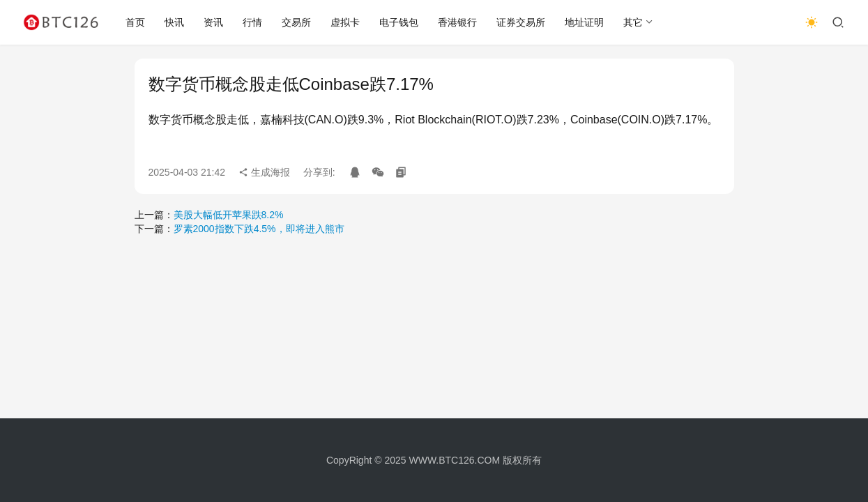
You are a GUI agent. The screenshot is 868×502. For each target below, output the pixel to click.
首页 (135, 22)
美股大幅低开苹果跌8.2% (229, 215)
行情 (252, 22)
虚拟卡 (345, 22)
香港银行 (457, 22)
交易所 (296, 22)
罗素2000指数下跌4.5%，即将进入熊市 (259, 229)
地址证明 (584, 22)
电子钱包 (399, 22)
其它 (633, 22)
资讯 (213, 22)
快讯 (174, 22)
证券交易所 (521, 22)
